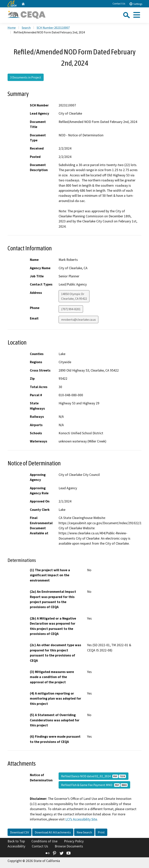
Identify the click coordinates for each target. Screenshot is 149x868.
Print (101, 832)
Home (12, 28)
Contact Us (119, 3)
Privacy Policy (74, 841)
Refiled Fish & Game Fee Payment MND (94, 785)
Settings (136, 4)
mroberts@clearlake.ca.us (78, 320)
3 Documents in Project (26, 77)
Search (26, 28)
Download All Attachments (53, 832)
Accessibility (16, 846)
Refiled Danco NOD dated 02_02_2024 (94, 776)
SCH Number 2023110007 (53, 28)
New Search (84, 832)
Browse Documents (69, 846)
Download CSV (19, 832)
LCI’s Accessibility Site (81, 819)
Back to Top (16, 841)
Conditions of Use (44, 841)
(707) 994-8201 (71, 309)
